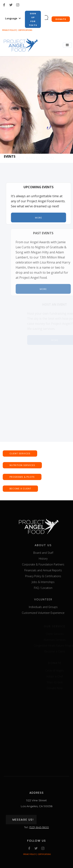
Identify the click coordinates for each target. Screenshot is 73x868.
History (47, 559)
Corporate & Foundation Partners (47, 564)
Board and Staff (47, 553)
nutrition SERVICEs (22, 465)
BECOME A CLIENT (20, 489)
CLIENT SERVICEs (20, 454)
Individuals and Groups (47, 607)
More (40, 218)
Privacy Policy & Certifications (47, 576)
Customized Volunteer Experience (47, 613)
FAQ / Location (47, 588)
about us (47, 545)
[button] (13, 18)
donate (61, 19)
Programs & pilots (22, 477)
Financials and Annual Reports (47, 570)
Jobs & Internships (47, 582)
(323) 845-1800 (39, 827)
